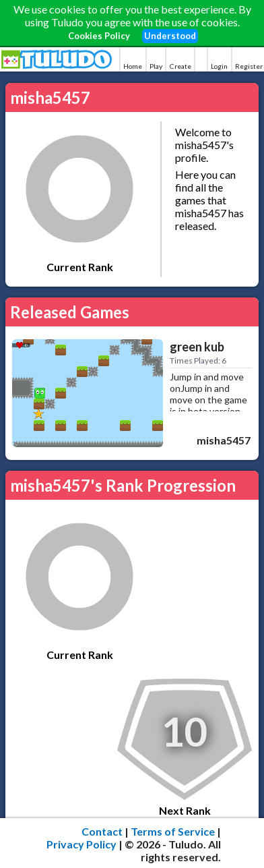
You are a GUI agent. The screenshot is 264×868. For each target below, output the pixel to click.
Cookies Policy (99, 36)
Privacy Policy (81, 844)
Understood (170, 36)
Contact (102, 831)
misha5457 (224, 440)
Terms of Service (173, 831)
